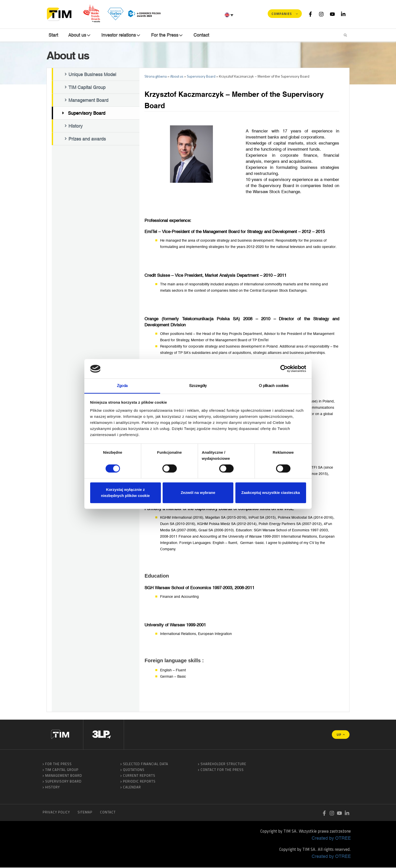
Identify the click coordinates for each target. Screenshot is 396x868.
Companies (282, 14)
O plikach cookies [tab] (274, 386)
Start (53, 35)
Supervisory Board (87, 114)
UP (339, 735)
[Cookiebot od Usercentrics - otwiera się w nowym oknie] (284, 369)
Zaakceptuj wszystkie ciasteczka (271, 493)
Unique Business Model (92, 75)
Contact (203, 35)
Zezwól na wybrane (198, 493)
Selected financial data (146, 764)
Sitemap (85, 813)
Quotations (134, 770)
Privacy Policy (56, 813)
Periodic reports (139, 782)
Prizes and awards (87, 140)
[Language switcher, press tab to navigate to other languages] (230, 15)
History (76, 127)
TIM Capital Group (87, 88)
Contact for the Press (222, 770)
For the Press (58, 764)
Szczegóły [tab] (198, 386)
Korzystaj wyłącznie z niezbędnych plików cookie (125, 493)
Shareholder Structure (223, 764)
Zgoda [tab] (122, 386)
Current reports (139, 776)
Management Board (88, 101)
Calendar (132, 788)
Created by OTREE (331, 838)
